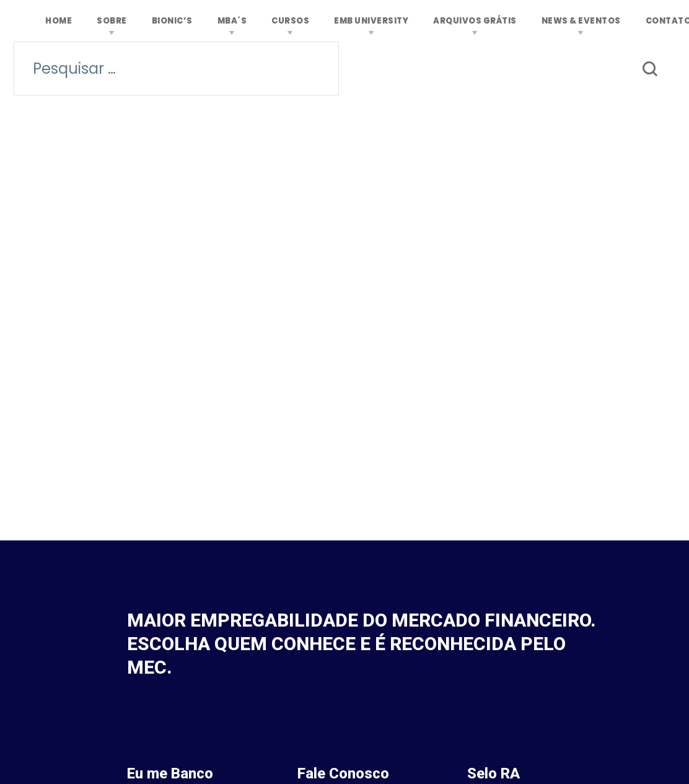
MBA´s (232, 21)
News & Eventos (581, 21)
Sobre (112, 21)
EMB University (371, 21)
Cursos (290, 21)
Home (59, 21)
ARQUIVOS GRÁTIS (475, 21)
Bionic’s (172, 21)
